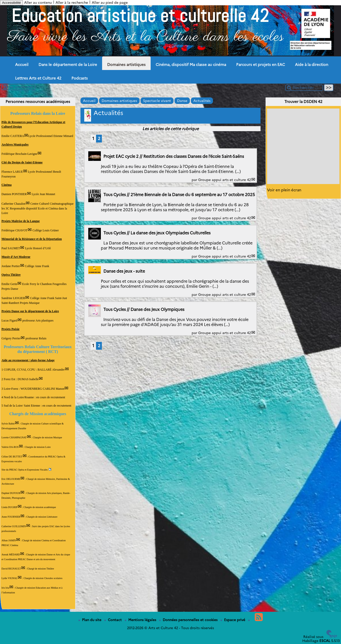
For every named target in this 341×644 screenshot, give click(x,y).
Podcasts (80, 78)
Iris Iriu (5, 588)
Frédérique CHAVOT (14, 230)
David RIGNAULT (11, 569)
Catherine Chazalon (13, 204)
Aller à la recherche (72, 3)
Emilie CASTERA (13, 136)
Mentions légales (141, 620)
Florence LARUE (12, 172)
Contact (114, 620)
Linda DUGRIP (9, 507)
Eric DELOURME (11, 479)
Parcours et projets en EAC (261, 65)
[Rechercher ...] (304, 88)
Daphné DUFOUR (11, 493)
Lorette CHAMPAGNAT (14, 437)
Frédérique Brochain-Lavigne (19, 154)
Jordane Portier (11, 266)
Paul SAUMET (11, 248)
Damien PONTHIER (14, 194)
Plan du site (90, 620)
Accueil (22, 65)
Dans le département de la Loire (68, 65)
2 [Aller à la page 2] (99, 138)
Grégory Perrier (11, 338)
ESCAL (325, 641)
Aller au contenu (38, 3)
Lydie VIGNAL (9, 578)
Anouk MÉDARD (11, 554)
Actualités (202, 101)
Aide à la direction (312, 65)
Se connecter (21, 87)
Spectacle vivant (157, 101)
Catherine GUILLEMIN (14, 526)
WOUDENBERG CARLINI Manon (42, 389)
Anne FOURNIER (11, 517)
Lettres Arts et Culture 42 (38, 78)
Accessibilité (11, 3)
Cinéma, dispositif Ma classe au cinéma (191, 65)
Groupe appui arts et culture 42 (225, 180)
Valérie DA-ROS (10, 447)
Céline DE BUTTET (12, 457)
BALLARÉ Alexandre (51, 370)
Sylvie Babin (8, 424)
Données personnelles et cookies (189, 620)
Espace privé (233, 620)
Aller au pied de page (110, 3)
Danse (182, 101)
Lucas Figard (9, 320)
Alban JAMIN (9, 540)
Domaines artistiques (126, 65)
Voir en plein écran (284, 190)
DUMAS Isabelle (28, 379)
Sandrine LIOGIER (13, 298)
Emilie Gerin (9, 284)
